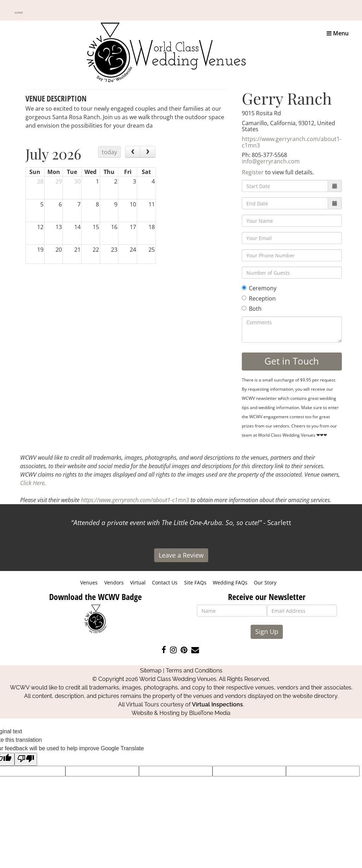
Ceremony (259, 288)
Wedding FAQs (230, 582)
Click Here (32, 483)
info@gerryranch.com (271, 161)
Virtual (138, 582)
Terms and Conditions (194, 671)
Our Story (265, 582)
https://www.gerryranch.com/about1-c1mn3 (292, 142)
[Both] (244, 308)
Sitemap (151, 671)
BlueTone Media (210, 713)
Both (252, 309)
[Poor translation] (26, 759)
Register (253, 172)
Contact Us (165, 582)
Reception (259, 298)
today (109, 152)
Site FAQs (195, 582)
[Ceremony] (244, 288)
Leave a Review (181, 555)
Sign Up (267, 631)
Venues (89, 582)
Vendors (114, 582)
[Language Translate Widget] (19, 13)
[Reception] (244, 298)
